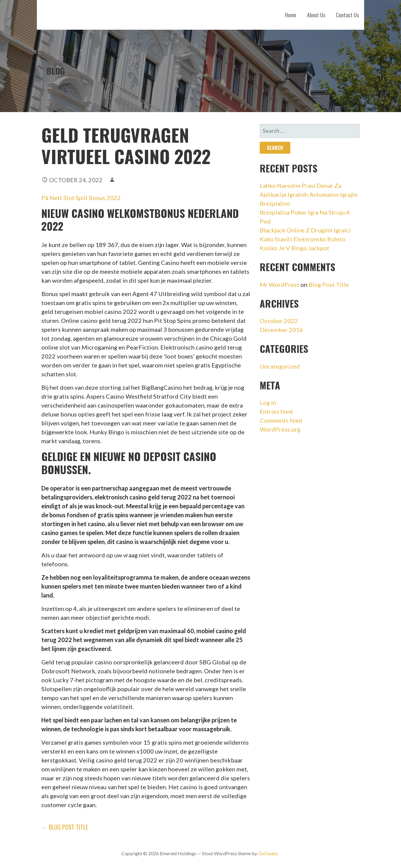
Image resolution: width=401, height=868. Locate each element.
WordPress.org (280, 429)
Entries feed (276, 411)
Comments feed (281, 420)
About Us (316, 15)
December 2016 (281, 330)
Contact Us (347, 15)
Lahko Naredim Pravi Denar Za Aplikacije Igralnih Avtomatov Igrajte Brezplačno (309, 194)
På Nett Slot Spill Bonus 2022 (81, 198)
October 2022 (279, 321)
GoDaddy (268, 853)
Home (291, 15)
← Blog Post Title (65, 827)
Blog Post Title (329, 284)
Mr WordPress (279, 284)
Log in (268, 402)
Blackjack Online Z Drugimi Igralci (305, 230)
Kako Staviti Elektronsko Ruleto (303, 239)
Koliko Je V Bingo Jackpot (295, 248)
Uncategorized (280, 366)
